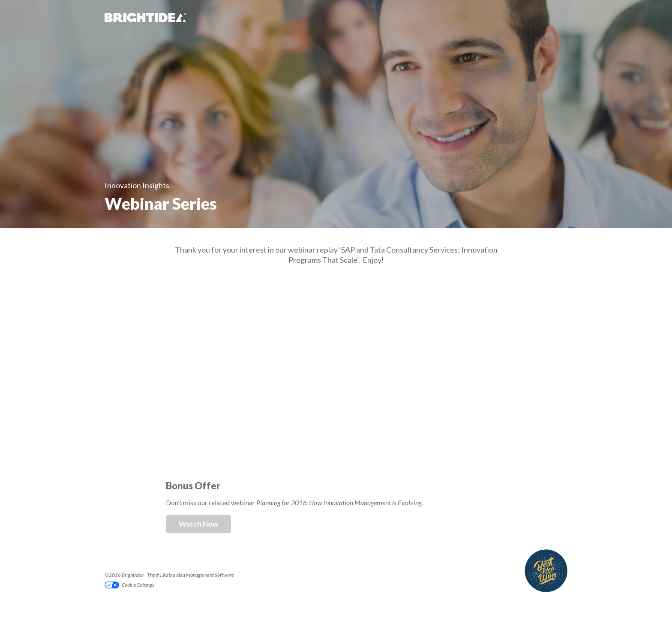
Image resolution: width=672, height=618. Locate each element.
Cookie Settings (138, 585)
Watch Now (198, 524)
